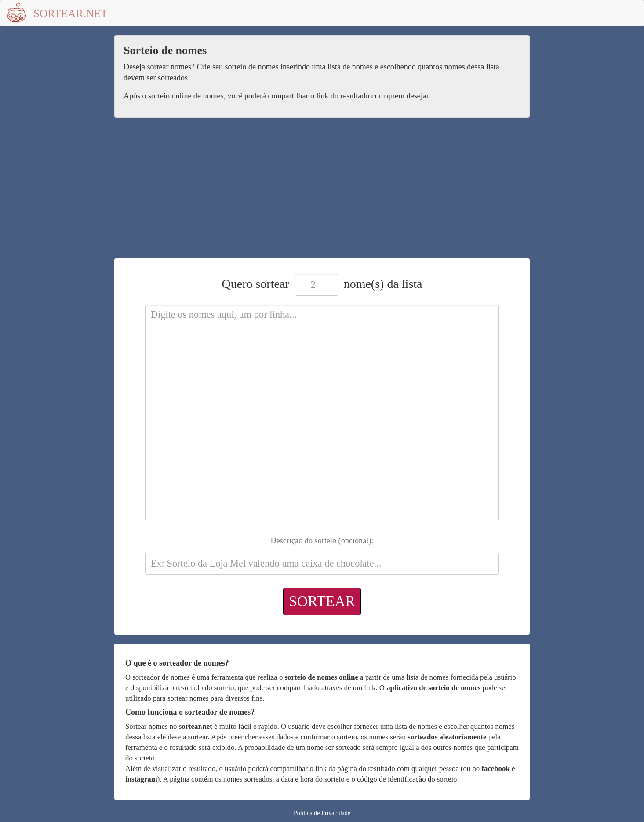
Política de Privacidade (322, 813)
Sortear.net (71, 13)
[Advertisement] (322, 193)
